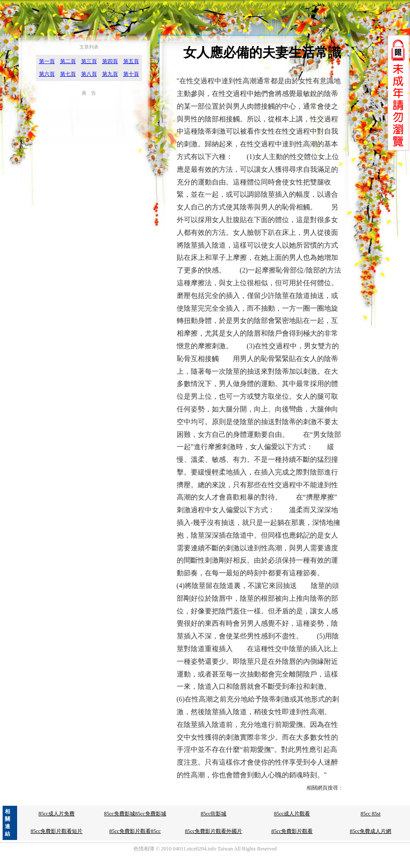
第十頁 (131, 74)
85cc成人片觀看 (292, 814)
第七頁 (68, 74)
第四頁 (110, 61)
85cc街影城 (214, 814)
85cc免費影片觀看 (292, 831)
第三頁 (89, 61)
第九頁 (110, 74)
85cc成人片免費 (57, 814)
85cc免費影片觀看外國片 (214, 831)
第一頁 (47, 61)
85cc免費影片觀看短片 (57, 831)
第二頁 (68, 61)
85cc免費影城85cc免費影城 (135, 814)
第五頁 (131, 61)
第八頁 (89, 74)
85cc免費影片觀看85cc (135, 831)
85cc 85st (371, 814)
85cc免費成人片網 (371, 831)
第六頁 (47, 74)
